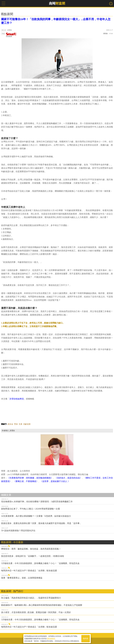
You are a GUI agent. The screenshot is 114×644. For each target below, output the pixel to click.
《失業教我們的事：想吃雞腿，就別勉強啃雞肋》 (30, 478)
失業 (21, 424)
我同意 (86, 638)
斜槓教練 (11, 35)
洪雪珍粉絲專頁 (17, 399)
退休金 (10, 424)
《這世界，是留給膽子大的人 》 (55, 481)
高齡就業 (27, 424)
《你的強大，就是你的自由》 (68, 478)
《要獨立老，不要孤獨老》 (26, 481)
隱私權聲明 (51, 638)
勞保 (16, 424)
